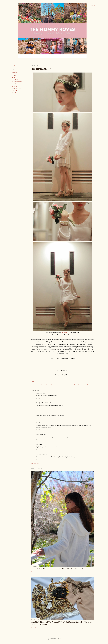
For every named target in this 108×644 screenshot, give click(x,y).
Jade (38, 444)
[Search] (93, 5)
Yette (38, 413)
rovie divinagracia (17, 82)
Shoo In (14, 86)
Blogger (14, 75)
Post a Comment (36, 463)
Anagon (14, 73)
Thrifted (14, 91)
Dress (14, 77)
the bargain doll (17, 88)
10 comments (39, 572)
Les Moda (15, 79)
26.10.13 (38, 430)
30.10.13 (38, 449)
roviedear (15, 84)
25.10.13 (38, 398)
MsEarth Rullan (41, 454)
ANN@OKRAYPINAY (42, 403)
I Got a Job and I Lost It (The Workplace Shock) (57, 569)
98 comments (39, 628)
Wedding (15, 93)
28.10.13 (38, 439)
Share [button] (14, 66)
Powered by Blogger (54, 639)
